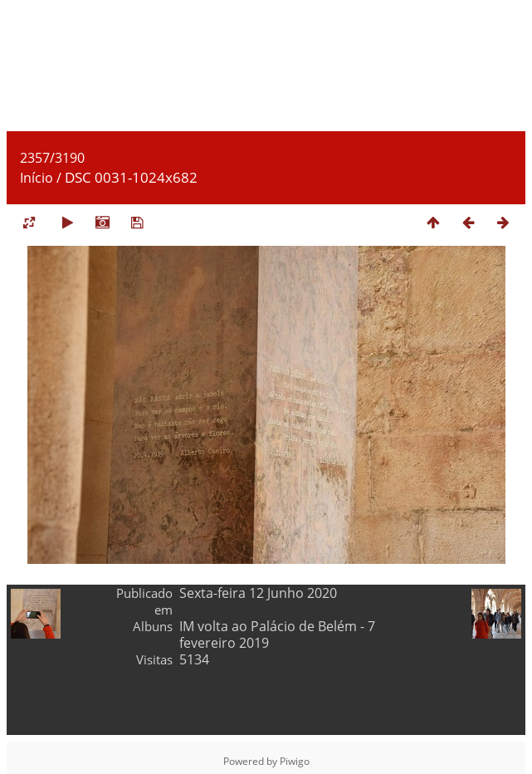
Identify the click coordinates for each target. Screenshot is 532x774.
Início (37, 178)
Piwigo (295, 761)
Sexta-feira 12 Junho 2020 (258, 593)
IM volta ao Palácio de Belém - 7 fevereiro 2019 (277, 634)
